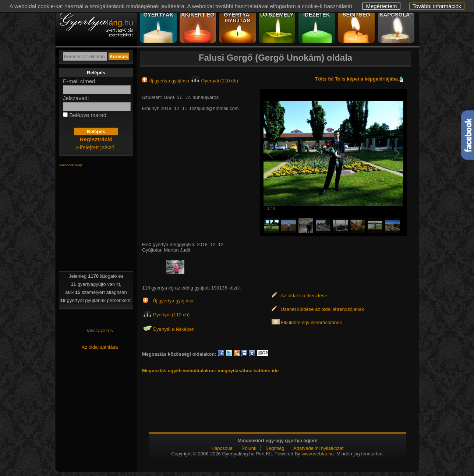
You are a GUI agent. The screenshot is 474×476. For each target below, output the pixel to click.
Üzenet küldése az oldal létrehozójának (322, 309)
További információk (437, 6)
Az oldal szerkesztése (304, 296)
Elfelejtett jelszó (95, 147)
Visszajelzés (100, 331)
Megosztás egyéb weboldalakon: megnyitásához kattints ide (210, 371)
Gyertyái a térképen (174, 329)
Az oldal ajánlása (100, 347)
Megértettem (381, 6)
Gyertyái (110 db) (214, 81)
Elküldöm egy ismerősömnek (311, 322)
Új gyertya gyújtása (166, 81)
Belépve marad (88, 115)
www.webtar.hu (317, 454)
